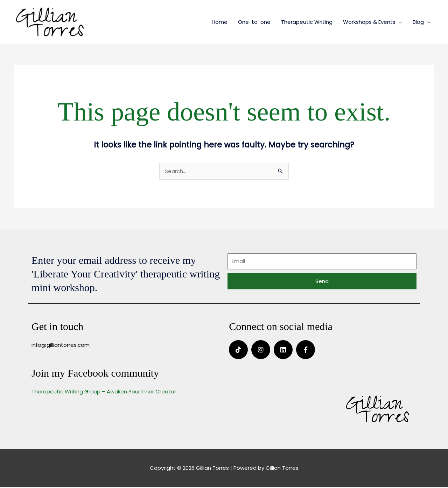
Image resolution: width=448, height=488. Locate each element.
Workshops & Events (369, 22)
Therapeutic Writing (307, 22)
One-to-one (254, 22)
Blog (418, 22)
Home (220, 22)
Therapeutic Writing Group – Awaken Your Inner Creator (104, 393)
